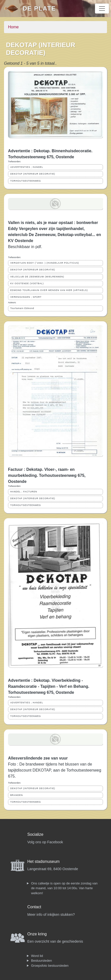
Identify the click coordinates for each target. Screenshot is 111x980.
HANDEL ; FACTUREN (24, 492)
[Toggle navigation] (102, 9)
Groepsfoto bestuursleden (50, 966)
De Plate (39, 8)
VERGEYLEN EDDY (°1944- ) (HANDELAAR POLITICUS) (45, 263)
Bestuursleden (41, 961)
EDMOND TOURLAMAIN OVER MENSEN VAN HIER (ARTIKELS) (49, 290)
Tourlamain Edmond (22, 308)
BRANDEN (17, 795)
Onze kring (37, 934)
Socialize (35, 834)
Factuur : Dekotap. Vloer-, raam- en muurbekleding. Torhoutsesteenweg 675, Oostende (47, 475)
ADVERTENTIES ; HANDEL (27, 167)
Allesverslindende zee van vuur (38, 758)
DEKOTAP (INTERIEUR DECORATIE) (33, 174)
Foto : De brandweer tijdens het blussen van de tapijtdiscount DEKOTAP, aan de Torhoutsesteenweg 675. (55, 770)
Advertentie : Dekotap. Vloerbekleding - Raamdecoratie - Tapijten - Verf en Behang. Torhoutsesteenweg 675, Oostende (49, 686)
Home (13, 27)
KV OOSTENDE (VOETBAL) (27, 283)
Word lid (37, 956)
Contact (34, 907)
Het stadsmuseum (43, 861)
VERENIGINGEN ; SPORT (26, 297)
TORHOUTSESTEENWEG (26, 181)
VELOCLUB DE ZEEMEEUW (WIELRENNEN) (37, 277)
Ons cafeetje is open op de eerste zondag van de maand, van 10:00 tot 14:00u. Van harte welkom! (64, 888)
